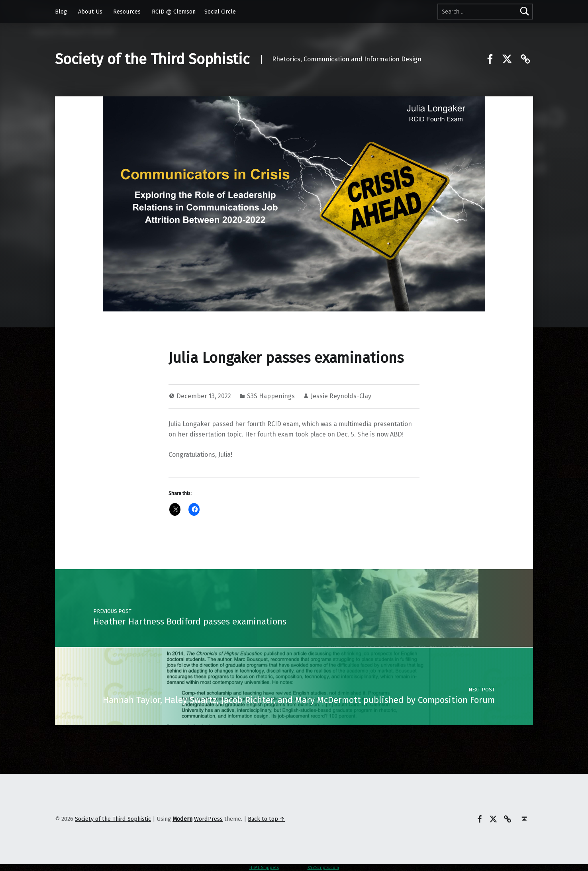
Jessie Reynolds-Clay (341, 396)
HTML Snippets (264, 868)
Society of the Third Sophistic (152, 59)
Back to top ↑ (266, 819)
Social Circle (220, 12)
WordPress (208, 819)
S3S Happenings (271, 396)
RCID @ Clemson (174, 12)
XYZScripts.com (323, 868)
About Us (90, 12)
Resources (127, 12)
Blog (61, 12)
